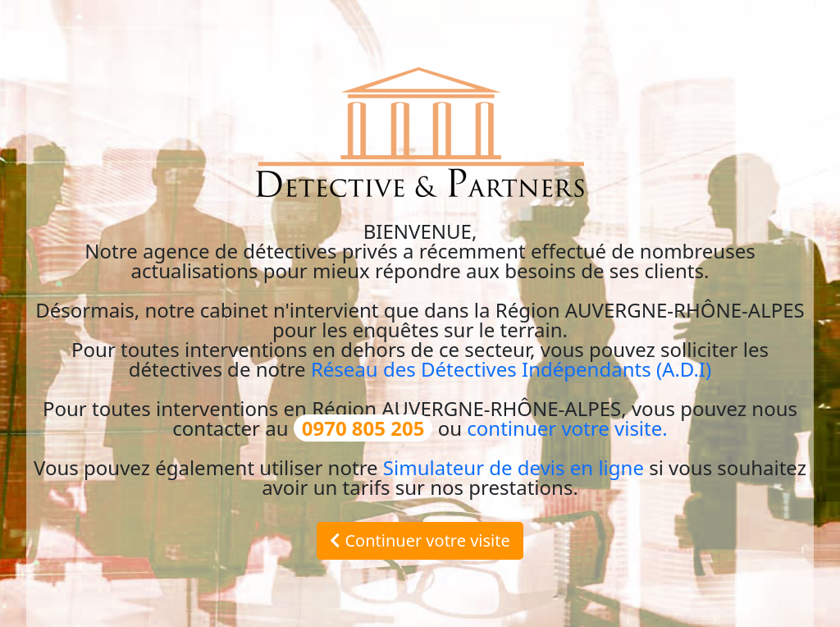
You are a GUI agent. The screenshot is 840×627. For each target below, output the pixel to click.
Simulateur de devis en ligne (514, 467)
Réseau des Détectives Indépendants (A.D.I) (511, 369)
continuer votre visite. (567, 428)
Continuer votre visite (420, 540)
